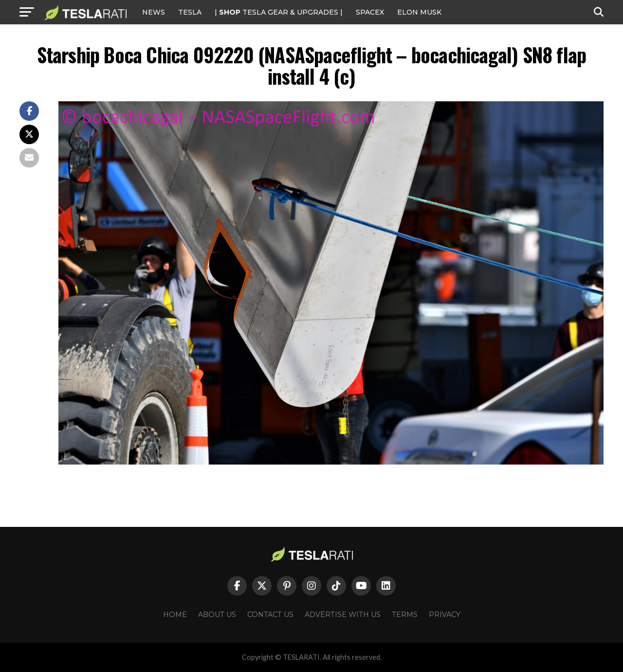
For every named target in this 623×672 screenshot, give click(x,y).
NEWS (154, 12)
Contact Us (270, 615)
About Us (217, 615)
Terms (405, 615)
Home (175, 615)
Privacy (445, 615)
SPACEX (370, 12)
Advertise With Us (343, 615)
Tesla (190, 12)
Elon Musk (419, 12)
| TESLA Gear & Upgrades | (279, 12)
